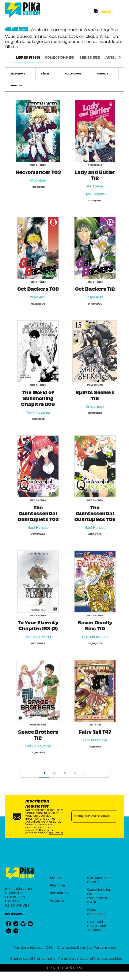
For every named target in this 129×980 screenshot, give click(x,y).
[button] (20, 74)
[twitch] (9, 931)
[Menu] (107, 11)
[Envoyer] (112, 816)
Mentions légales (28, 947)
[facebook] (9, 924)
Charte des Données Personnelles (87, 947)
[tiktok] (16, 931)
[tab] (28, 57)
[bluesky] (23, 924)
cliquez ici (56, 833)
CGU (50, 947)
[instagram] (16, 924)
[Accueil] (23, 10)
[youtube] (30, 924)
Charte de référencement (33, 958)
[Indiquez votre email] (89, 816)
